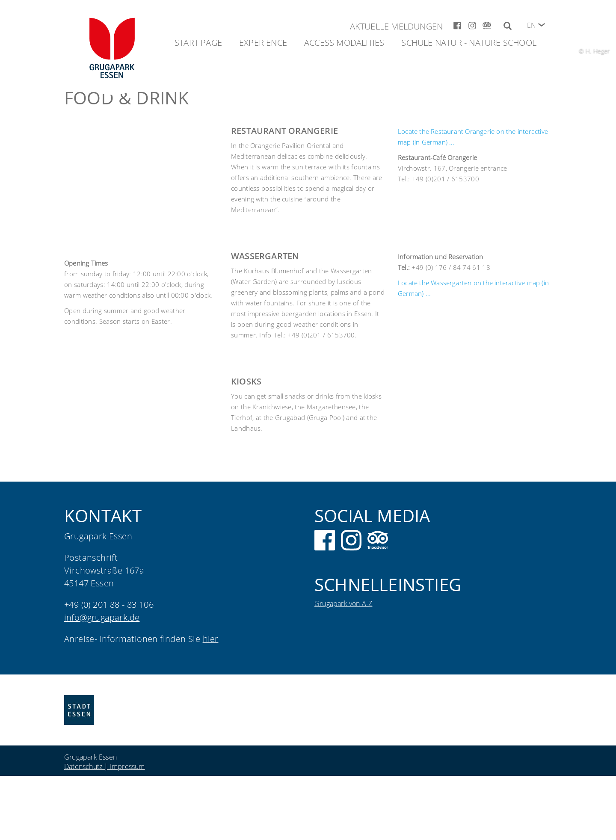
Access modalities (344, 43)
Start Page (198, 43)
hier (211, 639)
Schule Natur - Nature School (469, 43)
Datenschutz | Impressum (105, 766)
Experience (263, 43)
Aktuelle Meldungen (397, 26)
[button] (542, 25)
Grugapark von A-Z (343, 603)
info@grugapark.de (102, 617)
